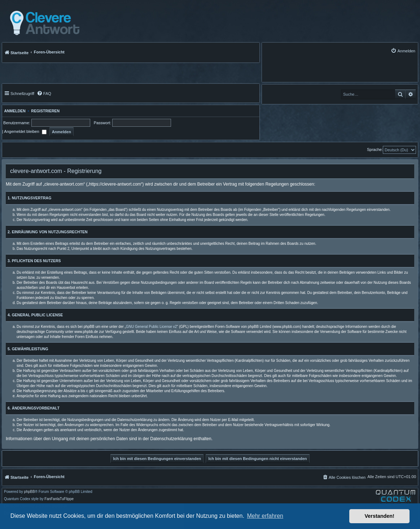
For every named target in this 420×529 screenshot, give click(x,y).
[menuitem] (403, 51)
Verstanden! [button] (380, 516)
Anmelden (14, 111)
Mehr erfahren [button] (265, 516)
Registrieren (45, 111)
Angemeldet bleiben (25, 131)
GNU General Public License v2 (151, 327)
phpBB (30, 492)
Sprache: (375, 149)
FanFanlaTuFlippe (59, 499)
